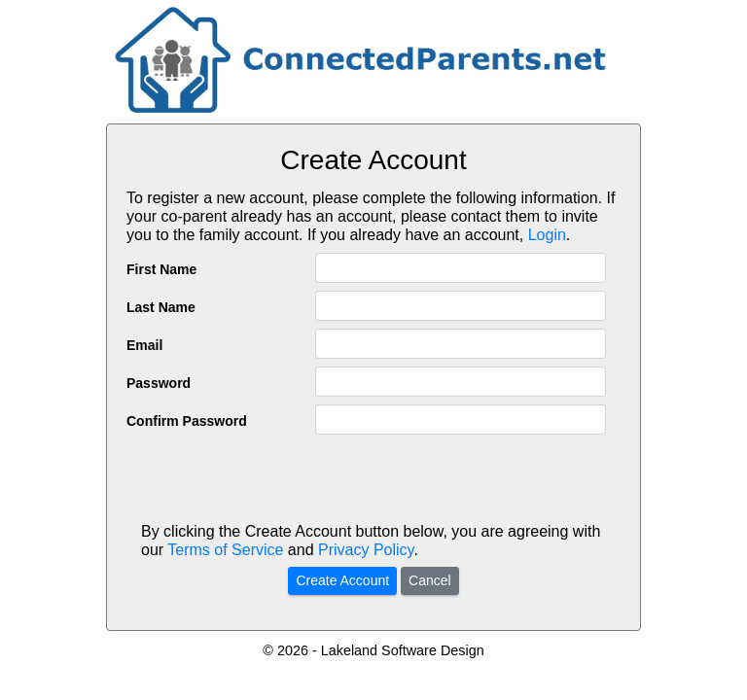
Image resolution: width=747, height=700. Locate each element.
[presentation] (373, 480)
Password (159, 383)
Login (547, 235)
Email (144, 345)
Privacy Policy (366, 550)
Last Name (161, 307)
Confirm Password (187, 421)
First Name (161, 269)
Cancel (430, 580)
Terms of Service (225, 550)
